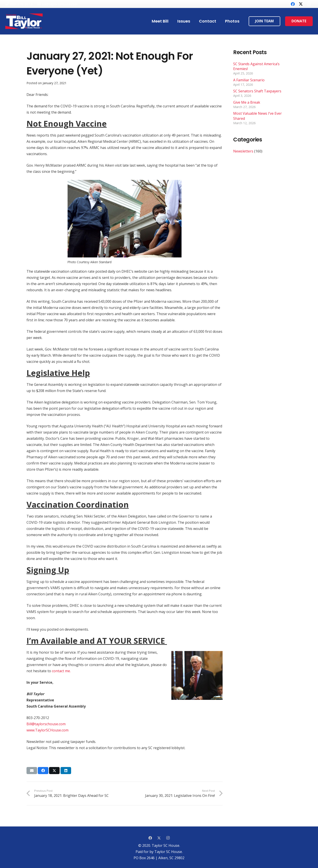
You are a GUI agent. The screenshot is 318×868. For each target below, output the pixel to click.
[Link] (24, 21)
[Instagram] (309, 4)
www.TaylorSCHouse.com (47, 730)
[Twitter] (301, 4)
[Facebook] (293, 4)
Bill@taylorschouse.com (46, 724)
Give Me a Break (247, 102)
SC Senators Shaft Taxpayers (257, 91)
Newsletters (243, 151)
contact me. (61, 671)
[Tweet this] (54, 771)
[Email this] (32, 771)
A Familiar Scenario (249, 80)
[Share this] (43, 771)
